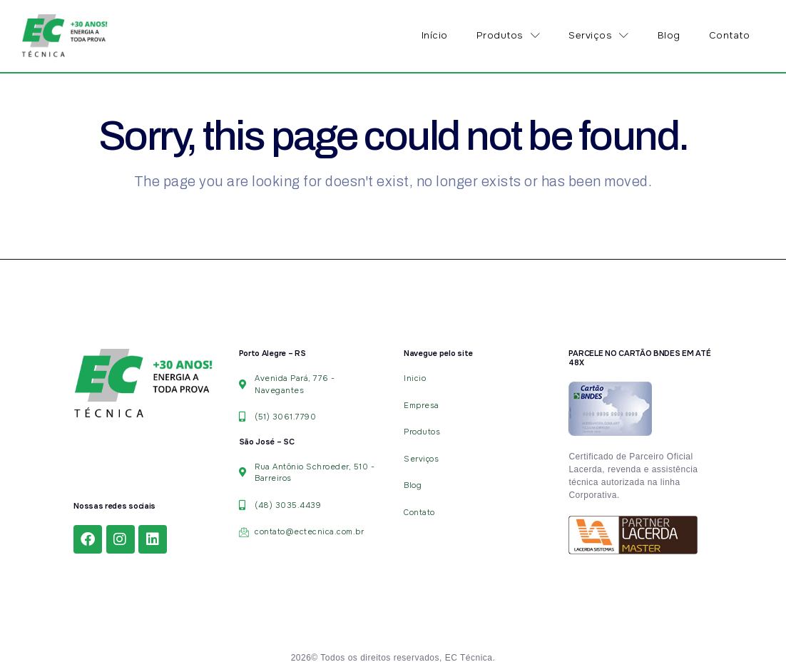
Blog (669, 35)
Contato (730, 35)
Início (435, 35)
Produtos (509, 36)
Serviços (599, 36)
